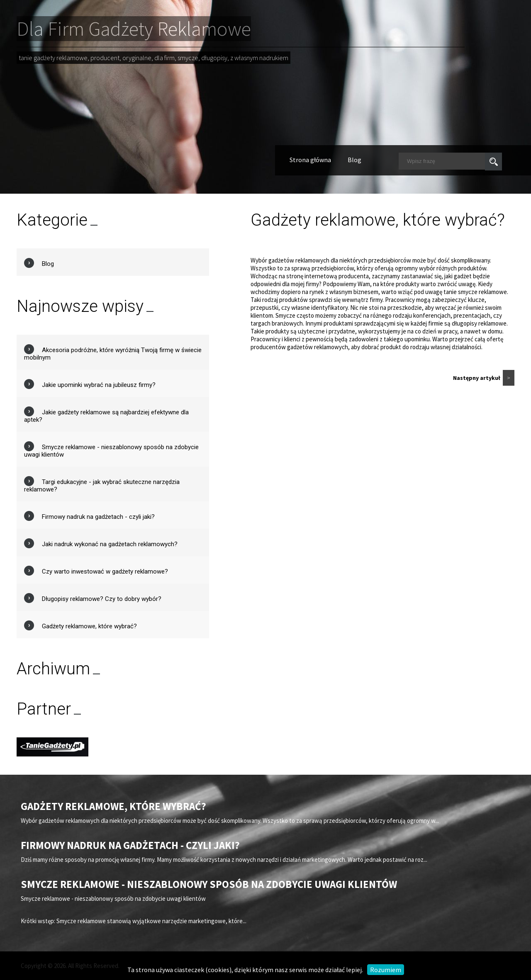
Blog (354, 160)
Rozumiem (386, 970)
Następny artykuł (484, 378)
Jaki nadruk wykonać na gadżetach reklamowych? (110, 544)
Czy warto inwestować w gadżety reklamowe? (105, 571)
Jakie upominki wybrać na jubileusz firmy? (99, 385)
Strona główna (310, 160)
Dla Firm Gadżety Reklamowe (134, 29)
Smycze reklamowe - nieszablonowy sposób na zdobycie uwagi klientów (209, 884)
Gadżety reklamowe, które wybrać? (89, 626)
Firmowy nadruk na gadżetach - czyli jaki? (98, 517)
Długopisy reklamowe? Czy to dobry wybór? (102, 599)
